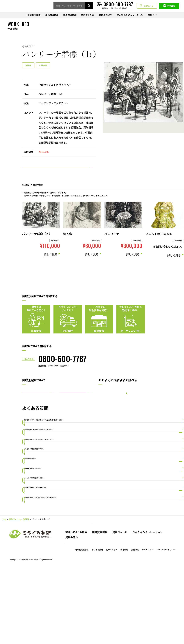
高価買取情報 (52, 15)
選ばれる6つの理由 (76, 609)
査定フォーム (147, 6)
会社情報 (124, 626)
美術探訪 (135, 626)
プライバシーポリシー (166, 626)
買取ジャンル (88, 15)
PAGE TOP (92, 596)
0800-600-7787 (62, 368)
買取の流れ (72, 614)
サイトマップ (148, 626)
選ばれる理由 (34, 15)
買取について (106, 15)
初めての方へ (112, 626)
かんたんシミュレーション (130, 15)
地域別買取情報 (82, 626)
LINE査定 (169, 6)
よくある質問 (97, 626)
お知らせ (152, 15)
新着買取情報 (70, 15)
